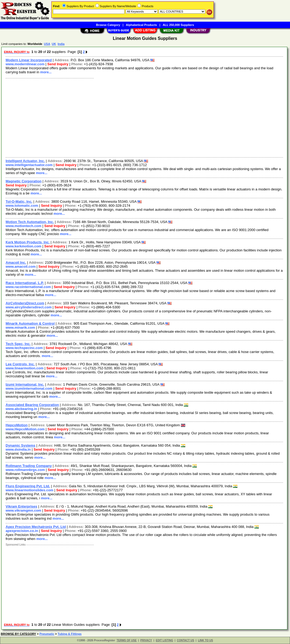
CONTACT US (186, 640)
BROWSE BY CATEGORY (18, 634)
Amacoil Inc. (16, 262)
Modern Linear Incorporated (29, 60)
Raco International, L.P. (25, 283)
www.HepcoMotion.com (25, 429)
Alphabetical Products (141, 25)
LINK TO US (205, 640)
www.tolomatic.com (22, 206)
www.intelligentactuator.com (29, 165)
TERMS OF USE (127, 640)
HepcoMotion (17, 425)
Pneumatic (47, 634)
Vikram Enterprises (21, 506)
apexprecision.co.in (22, 531)
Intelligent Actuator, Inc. (25, 161)
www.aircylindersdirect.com (29, 307)
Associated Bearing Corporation (32, 405)
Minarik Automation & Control (30, 323)
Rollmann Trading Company (29, 466)
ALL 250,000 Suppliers (178, 25)
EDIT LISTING (165, 640)
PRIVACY (146, 640)
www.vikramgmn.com (23, 510)
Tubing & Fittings (70, 634)
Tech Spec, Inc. (18, 344)
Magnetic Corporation (24, 181)
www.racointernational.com (28, 287)
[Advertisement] (145, 117)
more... (46, 72)
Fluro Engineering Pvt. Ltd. (28, 486)
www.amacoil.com (21, 267)
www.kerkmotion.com (24, 246)
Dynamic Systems (20, 445)
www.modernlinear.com (25, 64)
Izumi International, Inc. (25, 384)
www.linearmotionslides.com (30, 490)
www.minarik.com (20, 327)
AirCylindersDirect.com (25, 303)
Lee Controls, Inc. (20, 364)
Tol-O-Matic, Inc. (19, 202)
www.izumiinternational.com (29, 388)
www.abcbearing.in (21, 409)
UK (54, 44)
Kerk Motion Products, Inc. (28, 242)
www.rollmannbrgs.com (25, 470)
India (61, 44)
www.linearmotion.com (25, 368)
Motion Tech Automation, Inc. (30, 222)
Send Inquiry (58, 64)
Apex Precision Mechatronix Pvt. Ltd (36, 527)
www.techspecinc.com (24, 348)
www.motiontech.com (24, 226)
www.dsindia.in (18, 449)
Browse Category (108, 25)
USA (47, 44)
